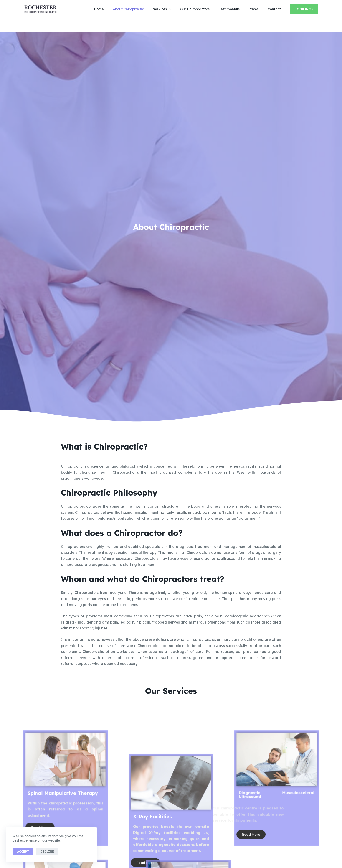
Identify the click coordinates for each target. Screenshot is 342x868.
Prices (254, 9)
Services (163, 9)
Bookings (304, 9)
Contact (274, 9)
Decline (47, 851)
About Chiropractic (128, 9)
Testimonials (229, 9)
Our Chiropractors (195, 9)
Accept (23, 851)
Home (99, 9)
